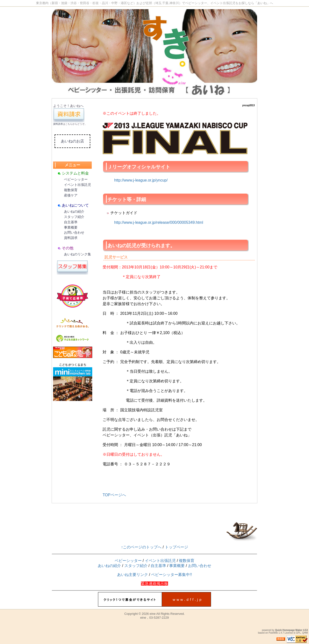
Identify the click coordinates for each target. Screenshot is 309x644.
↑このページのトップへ (141, 547)
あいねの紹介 (74, 211)
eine (153, 614)
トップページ (176, 547)
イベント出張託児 (77, 185)
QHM (305, 633)
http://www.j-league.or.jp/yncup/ (141, 180)
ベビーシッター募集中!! (172, 575)
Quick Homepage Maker (289, 630)
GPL (298, 633)
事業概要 (71, 227)
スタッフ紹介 (74, 217)
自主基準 (71, 222)
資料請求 (58, 124)
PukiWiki (273, 633)
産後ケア (71, 195)
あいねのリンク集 (77, 254)
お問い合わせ (74, 232)
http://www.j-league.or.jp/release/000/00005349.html (159, 222)
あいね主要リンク (133, 575)
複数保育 (71, 190)
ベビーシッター (76, 179)
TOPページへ (114, 495)
